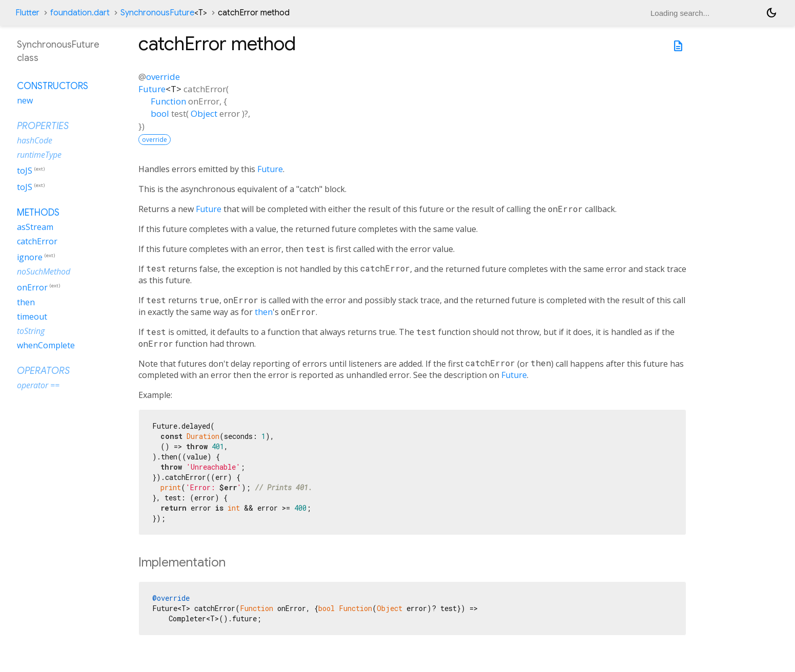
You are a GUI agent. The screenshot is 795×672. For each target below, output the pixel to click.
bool (160, 113)
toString (31, 331)
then (264, 312)
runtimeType (39, 155)
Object (204, 113)
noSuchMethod (44, 271)
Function (168, 101)
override (163, 77)
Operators (43, 371)
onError (32, 288)
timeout (32, 317)
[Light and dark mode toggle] (771, 13)
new (25, 100)
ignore (30, 257)
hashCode (35, 140)
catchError (37, 241)
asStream (35, 227)
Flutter (27, 13)
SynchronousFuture (164, 13)
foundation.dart (80, 13)
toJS (25, 171)
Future (152, 89)
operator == (38, 385)
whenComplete (46, 345)
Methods (38, 213)
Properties (43, 126)
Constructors (53, 86)
